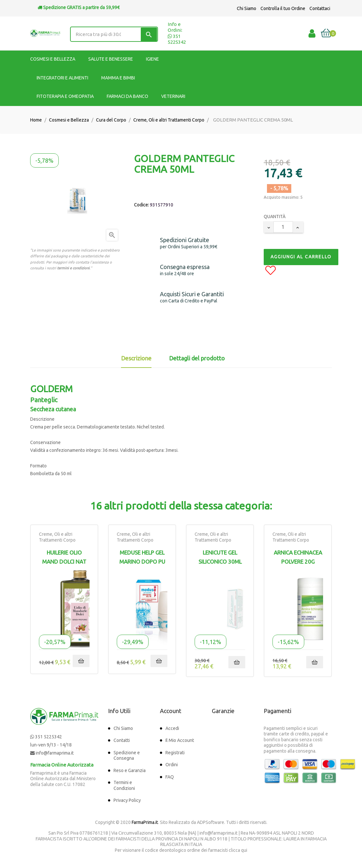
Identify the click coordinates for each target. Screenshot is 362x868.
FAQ (170, 777)
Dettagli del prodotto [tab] (197, 358)
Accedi (172, 728)
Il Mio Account (180, 740)
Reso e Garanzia (130, 770)
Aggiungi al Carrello (301, 257)
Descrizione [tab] (136, 358)
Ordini (172, 765)
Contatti (122, 740)
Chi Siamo (247, 8)
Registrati (175, 753)
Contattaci (320, 8)
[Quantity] (283, 227)
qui (244, 850)
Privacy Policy (127, 800)
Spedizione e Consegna (127, 756)
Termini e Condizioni (124, 785)
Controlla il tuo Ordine (283, 8)
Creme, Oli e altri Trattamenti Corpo (57, 537)
